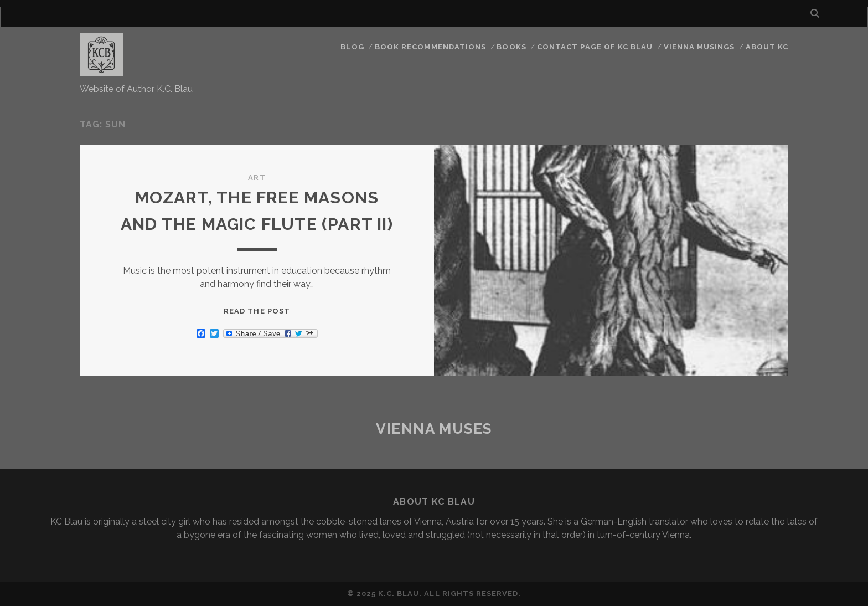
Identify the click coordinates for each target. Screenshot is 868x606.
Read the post (257, 311)
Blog (352, 47)
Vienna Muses (434, 429)
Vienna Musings (699, 47)
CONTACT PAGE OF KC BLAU (595, 47)
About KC (767, 47)
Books (511, 47)
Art (257, 178)
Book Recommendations (430, 47)
